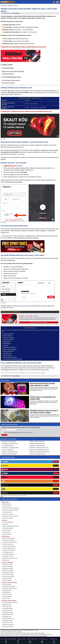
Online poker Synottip (6, 598)
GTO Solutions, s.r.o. (54, 639)
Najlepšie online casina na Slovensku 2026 (10, 516)
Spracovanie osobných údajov (32, 639)
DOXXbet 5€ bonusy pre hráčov (8, 625)
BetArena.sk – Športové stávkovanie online (10, 452)
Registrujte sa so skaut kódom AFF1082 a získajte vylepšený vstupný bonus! (24, 47)
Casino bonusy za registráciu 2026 (9, 538)
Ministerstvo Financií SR (11, 636)
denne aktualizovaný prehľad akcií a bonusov (26, 238)
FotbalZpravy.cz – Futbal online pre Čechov (38, 446)
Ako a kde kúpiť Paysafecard (8, 608)
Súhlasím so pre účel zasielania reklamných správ (18, 433)
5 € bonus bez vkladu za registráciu (9, 546)
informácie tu (44, 373)
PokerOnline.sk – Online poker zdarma (9, 441)
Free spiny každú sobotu (7, 534)
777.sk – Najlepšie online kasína (8, 446)
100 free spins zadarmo (7, 530)
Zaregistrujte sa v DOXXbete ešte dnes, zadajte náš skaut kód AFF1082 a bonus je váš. (27, 111)
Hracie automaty (7, 341)
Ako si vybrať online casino (7, 512)
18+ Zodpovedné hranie (43, 639)
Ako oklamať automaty (7, 592)
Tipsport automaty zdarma (7, 596)
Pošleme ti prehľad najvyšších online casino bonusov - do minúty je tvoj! (21, 427)
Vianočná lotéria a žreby (7, 616)
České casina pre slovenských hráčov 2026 (10, 510)
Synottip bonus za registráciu (8, 568)
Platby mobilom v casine (7, 604)
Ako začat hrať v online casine (8, 514)
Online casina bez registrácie (8, 518)
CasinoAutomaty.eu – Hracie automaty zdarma (10, 448)
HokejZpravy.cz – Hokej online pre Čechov (37, 454)
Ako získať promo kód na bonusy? (11, 80)
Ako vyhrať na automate (7, 584)
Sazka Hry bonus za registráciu (8, 572)
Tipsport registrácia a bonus (7, 620)
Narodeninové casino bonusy (8, 544)
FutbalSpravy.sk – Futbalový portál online (37, 443)
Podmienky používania (21, 639)
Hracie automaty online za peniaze (9, 586)
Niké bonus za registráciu (7, 580)
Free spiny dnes (5, 524)
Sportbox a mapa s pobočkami (10, 349)
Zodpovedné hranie (33, 636)
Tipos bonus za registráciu (7, 578)
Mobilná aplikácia (7, 343)
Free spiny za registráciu (9, 338)
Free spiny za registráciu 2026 (8, 522)
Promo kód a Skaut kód (8, 340)
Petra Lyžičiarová (16, 13)
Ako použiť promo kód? (8, 83)
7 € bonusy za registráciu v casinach (9, 548)
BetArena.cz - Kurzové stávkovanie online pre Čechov (39, 450)
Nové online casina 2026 (7, 506)
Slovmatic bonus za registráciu (8, 574)
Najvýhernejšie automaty (7, 590)
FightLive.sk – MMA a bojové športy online (37, 441)
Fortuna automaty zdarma (7, 594)
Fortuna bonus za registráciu (8, 564)
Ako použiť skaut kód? (8, 74)
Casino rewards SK (6, 560)
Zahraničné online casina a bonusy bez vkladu (11, 508)
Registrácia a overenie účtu (9, 347)
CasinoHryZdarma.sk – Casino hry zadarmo (10, 443)
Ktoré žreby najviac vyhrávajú (8, 612)
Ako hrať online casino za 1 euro (8, 618)
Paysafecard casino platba (7, 610)
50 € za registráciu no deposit (8, 556)
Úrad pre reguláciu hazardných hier (22, 636)
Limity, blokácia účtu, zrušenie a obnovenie (13, 359)
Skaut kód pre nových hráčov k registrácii (13, 71)
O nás (2, 639)
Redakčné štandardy (12, 639)
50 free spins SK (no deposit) (8, 528)
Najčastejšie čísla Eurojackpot (8, 614)
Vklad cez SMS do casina (7, 606)
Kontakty (6, 639)
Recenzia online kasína (8, 334)
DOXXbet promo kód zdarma (8, 622)
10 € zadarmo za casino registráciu (9, 550)
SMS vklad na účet (7, 353)
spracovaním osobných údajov (14, 433)
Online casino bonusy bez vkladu (8, 540)
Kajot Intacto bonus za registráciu (8, 576)
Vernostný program (7, 355)
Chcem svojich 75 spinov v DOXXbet (39, 322)
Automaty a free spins (6, 532)
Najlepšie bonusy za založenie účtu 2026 (10, 558)
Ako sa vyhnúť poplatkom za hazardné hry (10, 602)
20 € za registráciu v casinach (8, 552)
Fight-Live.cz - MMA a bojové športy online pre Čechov (40, 452)
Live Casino (6, 345)
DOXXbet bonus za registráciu (8, 570)
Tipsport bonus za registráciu (8, 566)
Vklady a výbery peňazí (8, 351)
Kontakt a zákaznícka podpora (10, 357)
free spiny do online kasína (8, 260)
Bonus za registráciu (8, 336)
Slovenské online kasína (7, 504)
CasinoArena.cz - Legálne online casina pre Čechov (39, 448)
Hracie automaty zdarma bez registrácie (10, 588)
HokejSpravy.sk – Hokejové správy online (9, 454)
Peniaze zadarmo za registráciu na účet (10, 542)
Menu (58, 2)
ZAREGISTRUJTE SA (9, 166)
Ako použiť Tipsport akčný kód (8, 627)
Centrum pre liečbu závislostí (42, 636)
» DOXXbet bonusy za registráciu (13, 182)
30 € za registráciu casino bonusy (8, 554)
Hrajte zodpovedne (23, 373)
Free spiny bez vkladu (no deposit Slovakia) (10, 526)
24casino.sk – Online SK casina (8, 450)
